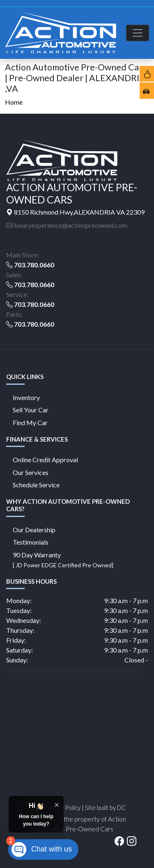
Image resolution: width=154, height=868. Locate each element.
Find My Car (30, 422)
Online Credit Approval (45, 460)
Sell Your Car (31, 410)
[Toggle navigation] (138, 33)
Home (14, 102)
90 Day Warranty (63, 560)
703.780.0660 (34, 265)
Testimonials (31, 542)
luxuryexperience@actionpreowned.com (67, 225)
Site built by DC (106, 807)
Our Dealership (34, 530)
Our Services (31, 472)
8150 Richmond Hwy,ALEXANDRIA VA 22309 (75, 212)
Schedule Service (36, 485)
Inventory (26, 397)
